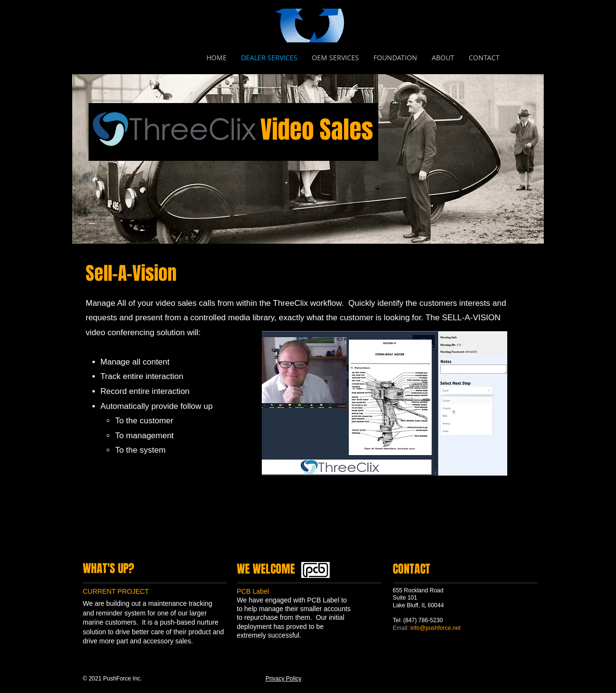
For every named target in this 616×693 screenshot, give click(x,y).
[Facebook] (89, 548)
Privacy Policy (284, 679)
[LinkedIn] (118, 548)
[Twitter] (103, 548)
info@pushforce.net (436, 628)
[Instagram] (133, 548)
